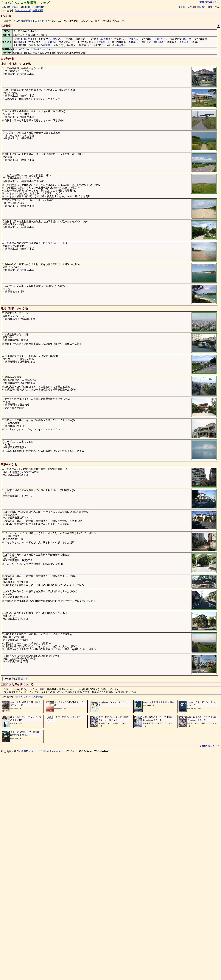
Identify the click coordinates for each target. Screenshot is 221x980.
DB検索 (201, 7)
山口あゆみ (49, 42)
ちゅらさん (19, 49)
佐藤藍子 (103, 42)
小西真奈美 (44, 45)
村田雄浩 (159, 42)
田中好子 (161, 39)
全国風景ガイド (26, 21)
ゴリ (75, 42)
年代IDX (6, 7)
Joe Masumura (53, 972)
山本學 (120, 45)
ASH (43, 972)
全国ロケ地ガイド (31, 972)
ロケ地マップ (23, 10)
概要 (210, 7)
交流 (217, 7)
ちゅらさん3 (32, 49)
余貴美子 (184, 42)
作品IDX (17, 7)
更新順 (182, 7)
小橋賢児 (55, 39)
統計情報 (37, 10)
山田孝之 (20, 42)
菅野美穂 (133, 42)
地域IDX (40, 7)
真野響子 (106, 39)
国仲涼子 (30, 39)
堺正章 (188, 39)
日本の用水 (43, 21)
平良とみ (134, 39)
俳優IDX (29, 7)
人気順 (191, 7)
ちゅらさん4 (46, 49)
